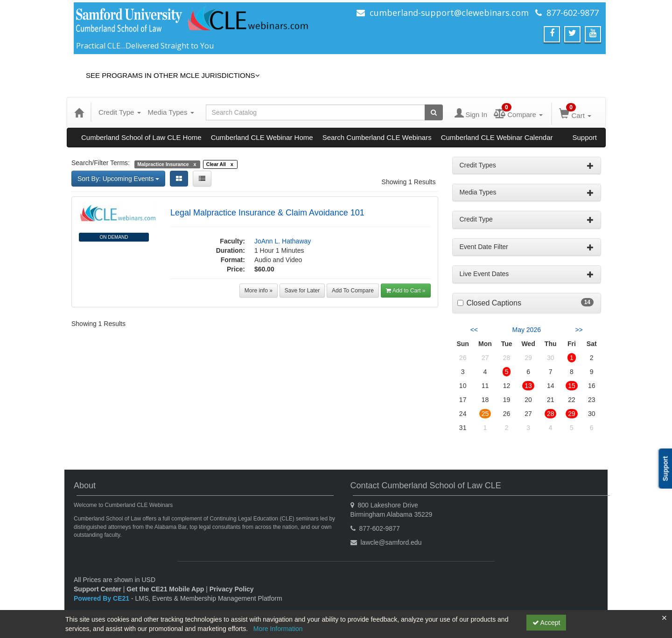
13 (528, 386)
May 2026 (527, 330)
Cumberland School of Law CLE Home (141, 137)
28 (551, 414)
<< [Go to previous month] (474, 330)
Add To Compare (353, 291)
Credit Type (120, 112)
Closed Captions (494, 303)
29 (572, 414)
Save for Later (302, 291)
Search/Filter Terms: (101, 163)
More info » (259, 291)
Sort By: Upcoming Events (118, 179)
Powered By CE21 (102, 598)
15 (572, 386)
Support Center (98, 589)
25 (485, 414)
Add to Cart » (406, 291)
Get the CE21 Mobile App (165, 589)
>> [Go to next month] (579, 330)
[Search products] (434, 112)
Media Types (171, 112)
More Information (278, 629)
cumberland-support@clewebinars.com (449, 13)
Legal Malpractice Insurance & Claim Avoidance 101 (267, 213)
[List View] (202, 179)
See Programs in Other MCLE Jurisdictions (173, 75)
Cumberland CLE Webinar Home (262, 137)
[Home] (79, 112)
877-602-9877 (573, 13)
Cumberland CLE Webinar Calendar (497, 137)
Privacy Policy (232, 589)
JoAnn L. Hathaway (283, 241)
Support (584, 137)
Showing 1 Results (409, 182)
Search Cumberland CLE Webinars (377, 137)
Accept (546, 623)
